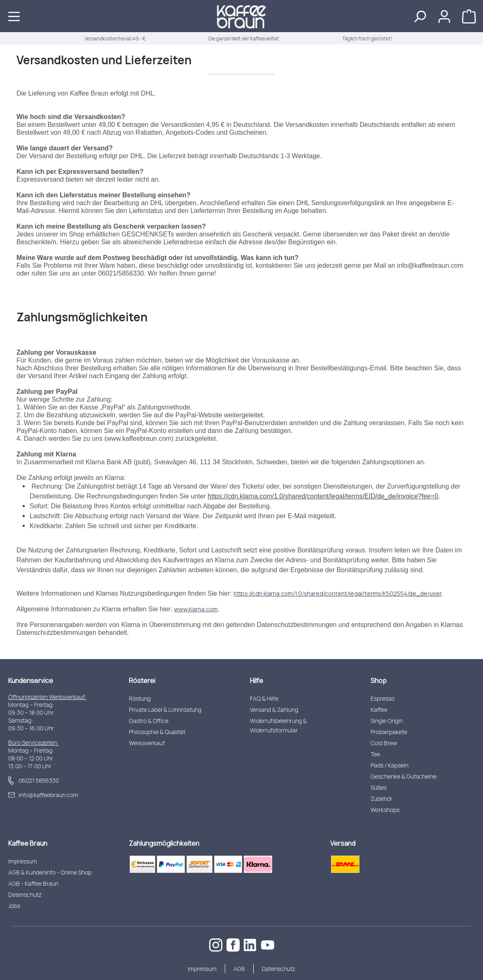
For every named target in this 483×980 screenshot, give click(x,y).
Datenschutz (25, 895)
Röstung (140, 698)
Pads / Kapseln (390, 765)
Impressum (23, 861)
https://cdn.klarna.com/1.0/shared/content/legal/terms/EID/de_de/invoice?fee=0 (323, 496)
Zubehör (381, 799)
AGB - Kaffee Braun (33, 883)
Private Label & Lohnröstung (165, 710)
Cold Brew (384, 743)
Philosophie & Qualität (157, 732)
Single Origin (387, 721)
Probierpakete (389, 732)
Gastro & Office (149, 721)
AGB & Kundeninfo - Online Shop (50, 872)
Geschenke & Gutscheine (404, 776)
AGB (239, 969)
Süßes (379, 787)
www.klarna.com (196, 609)
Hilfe (257, 681)
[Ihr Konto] (444, 16)
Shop (379, 681)
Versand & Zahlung (274, 710)
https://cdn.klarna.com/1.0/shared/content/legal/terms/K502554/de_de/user (338, 593)
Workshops (385, 810)
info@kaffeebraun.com (48, 795)
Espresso (383, 698)
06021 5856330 (39, 780)
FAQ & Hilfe (264, 698)
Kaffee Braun (28, 843)
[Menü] (14, 16)
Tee (375, 754)
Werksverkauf (147, 743)
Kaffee (379, 710)
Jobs (14, 906)
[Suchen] (420, 16)
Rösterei (142, 681)
